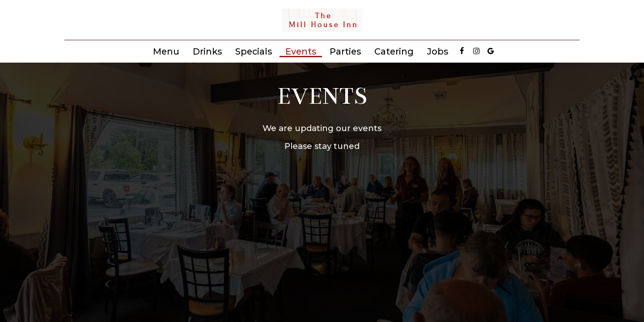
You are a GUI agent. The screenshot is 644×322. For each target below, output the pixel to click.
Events (301, 51)
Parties (345, 51)
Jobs (438, 51)
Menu (166, 51)
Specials (254, 51)
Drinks (207, 51)
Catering (394, 51)
